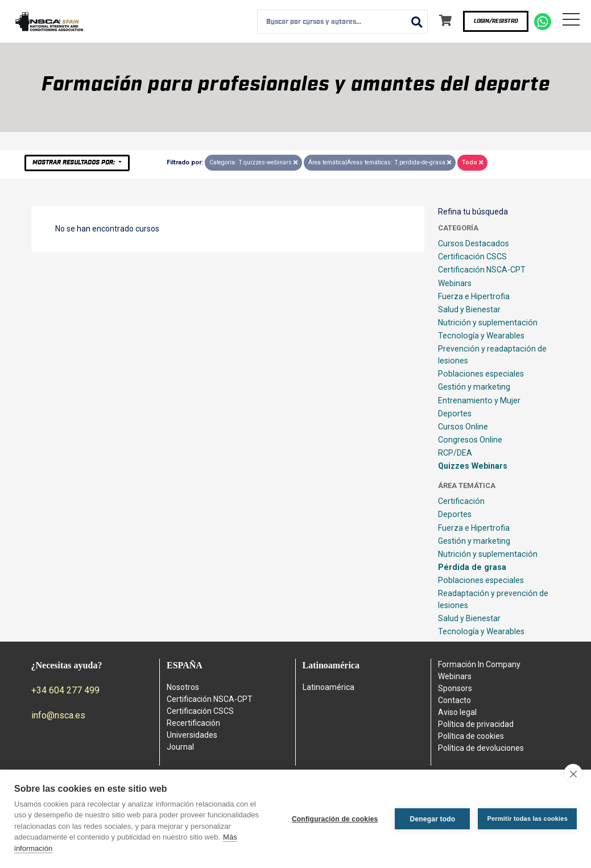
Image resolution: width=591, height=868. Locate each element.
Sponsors (455, 688)
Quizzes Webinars (473, 466)
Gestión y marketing (474, 387)
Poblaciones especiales (481, 374)
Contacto (454, 700)
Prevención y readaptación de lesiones (492, 355)
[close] (573, 774)
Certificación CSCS (472, 257)
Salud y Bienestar (469, 309)
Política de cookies (471, 736)
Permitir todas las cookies (527, 819)
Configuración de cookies (335, 819)
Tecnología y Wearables (481, 336)
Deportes (455, 414)
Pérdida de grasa (472, 567)
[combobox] (342, 22)
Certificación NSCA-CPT (482, 270)
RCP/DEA (455, 453)
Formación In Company (479, 664)
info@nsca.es (58, 715)
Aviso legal (457, 712)
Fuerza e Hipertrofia (474, 296)
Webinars (455, 283)
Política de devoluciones (481, 748)
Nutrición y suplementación (488, 323)
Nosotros (183, 687)
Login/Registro (496, 21)
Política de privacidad (476, 724)
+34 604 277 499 (65, 690)
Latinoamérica (328, 687)
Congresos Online (470, 440)
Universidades (192, 735)
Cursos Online (463, 427)
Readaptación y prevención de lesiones (493, 599)
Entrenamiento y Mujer (479, 400)
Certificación (461, 501)
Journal (180, 747)
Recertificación (193, 723)
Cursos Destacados (474, 243)
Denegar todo (433, 819)
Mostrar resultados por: (75, 162)
